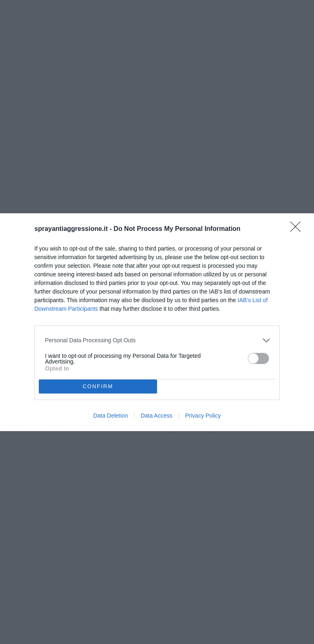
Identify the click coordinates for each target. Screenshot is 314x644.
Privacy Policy (203, 416)
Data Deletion (111, 416)
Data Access (157, 416)
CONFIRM (98, 386)
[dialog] (157, 322)
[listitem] (157, 340)
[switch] (258, 358)
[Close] (298, 229)
